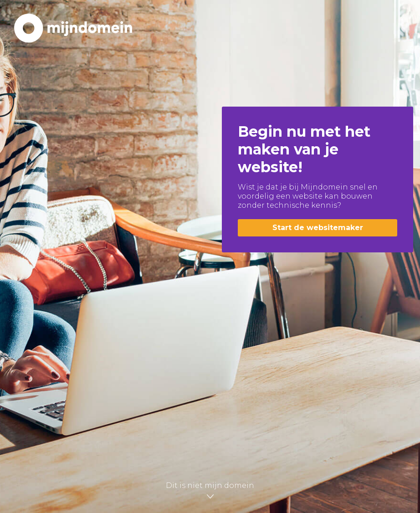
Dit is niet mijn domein (210, 489)
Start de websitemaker (318, 228)
